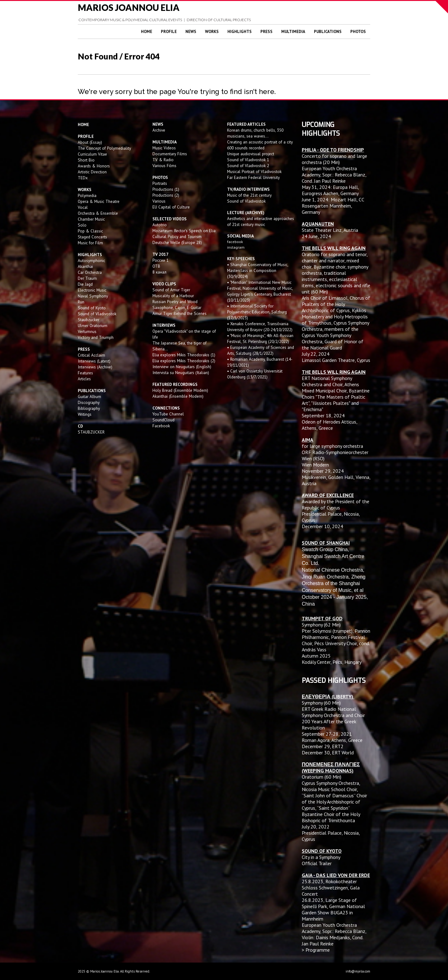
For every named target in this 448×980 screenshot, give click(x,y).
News (191, 32)
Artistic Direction (92, 172)
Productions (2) (166, 195)
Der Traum (87, 278)
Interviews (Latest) (94, 361)
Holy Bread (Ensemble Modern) (180, 390)
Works (212, 32)
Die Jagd (85, 284)
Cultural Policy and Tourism (177, 237)
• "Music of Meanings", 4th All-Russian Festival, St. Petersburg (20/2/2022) (260, 338)
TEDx (83, 178)
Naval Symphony (93, 296)
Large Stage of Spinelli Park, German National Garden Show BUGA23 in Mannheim (333, 909)
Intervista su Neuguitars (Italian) (181, 373)
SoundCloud (163, 420)
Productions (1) (166, 189)
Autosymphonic (91, 260)
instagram (236, 247)
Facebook (161, 426)
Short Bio (86, 160)
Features (85, 373)
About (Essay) (90, 142)
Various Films (164, 166)
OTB (156, 266)
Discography (89, 402)
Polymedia (87, 195)
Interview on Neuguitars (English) (182, 367)
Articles (84, 379)
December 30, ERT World (328, 753)
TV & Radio (163, 160)
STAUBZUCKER (91, 432)
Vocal (83, 207)
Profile (169, 32)
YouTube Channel (168, 414)
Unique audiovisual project (251, 154)
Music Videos (164, 148)
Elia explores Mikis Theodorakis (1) (184, 355)
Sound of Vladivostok (97, 314)
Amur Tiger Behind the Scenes (180, 313)
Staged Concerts (92, 237)
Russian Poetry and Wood (175, 302)
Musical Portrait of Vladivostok (254, 171)
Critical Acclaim (91, 355)
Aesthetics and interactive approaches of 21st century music (261, 221)
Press (266, 32)
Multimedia (293, 32)
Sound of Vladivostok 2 (248, 166)
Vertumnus (87, 331)
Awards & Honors (94, 166)
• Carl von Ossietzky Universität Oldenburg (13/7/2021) (255, 374)
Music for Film (90, 243)
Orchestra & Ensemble (98, 213)
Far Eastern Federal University (253, 177)
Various (159, 201)
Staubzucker (89, 320)
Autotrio (160, 225)
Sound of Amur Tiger (171, 290)
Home (147, 32)
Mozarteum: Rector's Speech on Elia (184, 231)
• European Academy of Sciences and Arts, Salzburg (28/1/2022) (261, 350)
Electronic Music (92, 290)
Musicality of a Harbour (173, 296)
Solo (82, 225)
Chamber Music (91, 219)
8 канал (159, 272)
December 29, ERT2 (323, 746)
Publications (328, 32)
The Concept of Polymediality (104, 148)
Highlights (240, 32)
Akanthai (85, 266)
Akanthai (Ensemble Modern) (178, 396)
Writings (85, 414)
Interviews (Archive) (95, 367)
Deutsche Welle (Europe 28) (177, 242)
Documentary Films (170, 154)
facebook (235, 242)
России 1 (161, 260)
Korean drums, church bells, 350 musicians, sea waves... (255, 133)
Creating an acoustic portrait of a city (260, 142)
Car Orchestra (90, 272)
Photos (358, 32)
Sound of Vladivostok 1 (248, 160)
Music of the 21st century (249, 195)
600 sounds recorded (246, 148)
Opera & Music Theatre (99, 201)
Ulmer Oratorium (93, 326)
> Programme (316, 950)
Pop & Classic (90, 231)
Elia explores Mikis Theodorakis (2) (184, 361)
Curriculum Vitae (92, 154)
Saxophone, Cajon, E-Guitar (177, 307)
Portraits (160, 183)
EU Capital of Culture (171, 207)
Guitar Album (89, 396)
